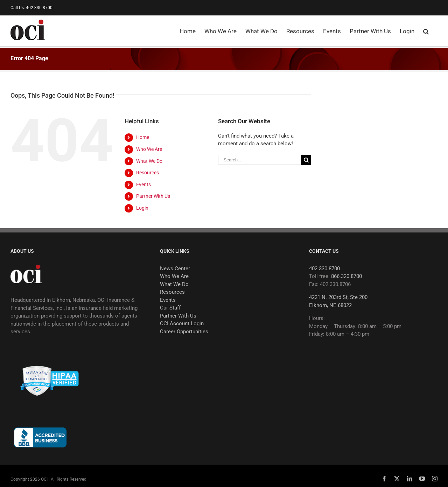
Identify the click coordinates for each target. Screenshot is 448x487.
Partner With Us (153, 196)
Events (143, 185)
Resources (148, 173)
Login (142, 208)
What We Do (149, 161)
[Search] (306, 160)
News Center (175, 269)
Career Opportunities (184, 332)
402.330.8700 (324, 269)
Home (143, 137)
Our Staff (170, 308)
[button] (426, 31)
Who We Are (149, 149)
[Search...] (260, 160)
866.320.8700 (346, 276)
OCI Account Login (182, 323)
